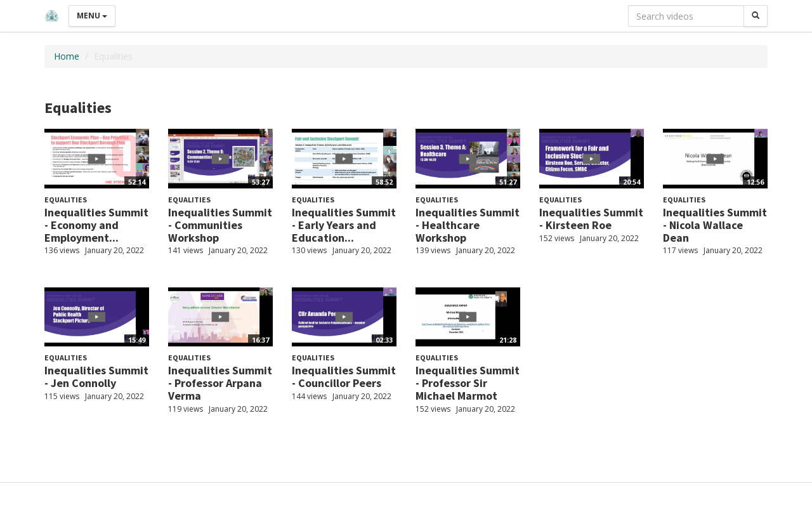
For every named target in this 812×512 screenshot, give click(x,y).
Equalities (66, 200)
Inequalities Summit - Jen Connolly (96, 377)
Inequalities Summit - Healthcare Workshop (468, 225)
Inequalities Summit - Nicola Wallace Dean (715, 225)
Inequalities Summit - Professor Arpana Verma (220, 383)
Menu (92, 16)
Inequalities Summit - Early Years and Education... (344, 225)
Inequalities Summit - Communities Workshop (220, 225)
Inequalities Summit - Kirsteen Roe (591, 219)
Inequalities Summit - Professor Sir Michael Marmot (468, 383)
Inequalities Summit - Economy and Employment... (96, 225)
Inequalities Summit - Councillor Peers (344, 377)
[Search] (756, 16)
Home (67, 56)
